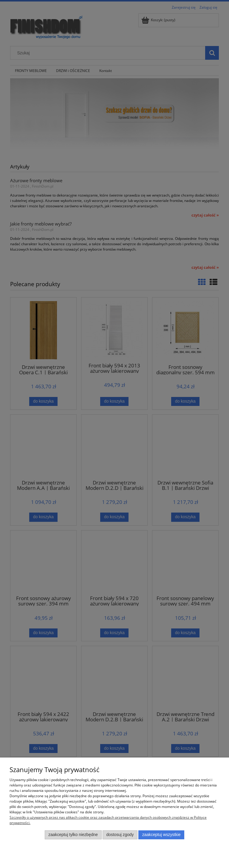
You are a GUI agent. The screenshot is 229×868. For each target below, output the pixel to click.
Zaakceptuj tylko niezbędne (73, 835)
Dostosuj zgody (120, 835)
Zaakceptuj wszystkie (161, 835)
